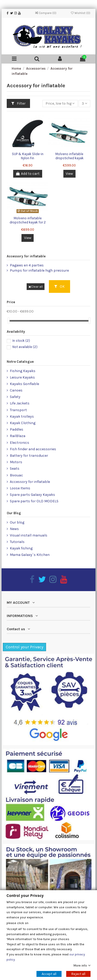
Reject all (78, 974)
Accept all (49, 974)
